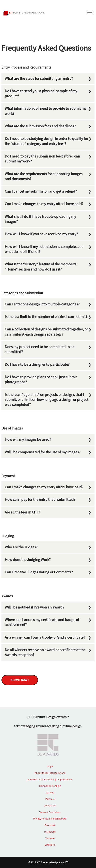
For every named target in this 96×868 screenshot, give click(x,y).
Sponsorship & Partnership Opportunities (50, 779)
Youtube (50, 838)
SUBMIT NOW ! (20, 680)
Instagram (50, 832)
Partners (50, 799)
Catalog (50, 792)
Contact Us (50, 806)
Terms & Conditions (50, 812)
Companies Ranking (50, 786)
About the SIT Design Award (50, 773)
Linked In (50, 845)
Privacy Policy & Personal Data (50, 819)
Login (50, 766)
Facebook (50, 825)
